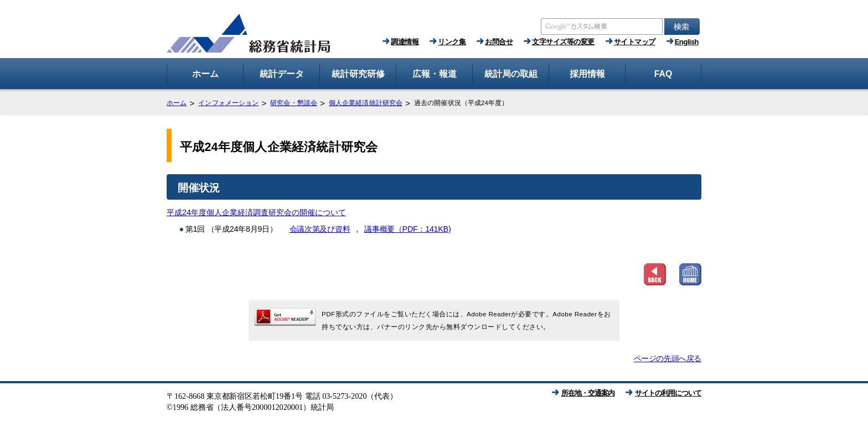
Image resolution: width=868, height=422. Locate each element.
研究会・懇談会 (294, 103)
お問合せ (499, 42)
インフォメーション (228, 103)
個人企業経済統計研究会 (366, 103)
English (687, 42)
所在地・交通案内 (588, 393)
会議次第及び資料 (320, 229)
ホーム (177, 103)
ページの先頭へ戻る (668, 358)
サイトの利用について (668, 393)
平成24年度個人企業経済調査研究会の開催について (256, 212)
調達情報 (405, 42)
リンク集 (452, 42)
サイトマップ (635, 42)
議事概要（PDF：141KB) (407, 229)
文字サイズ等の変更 (563, 42)
